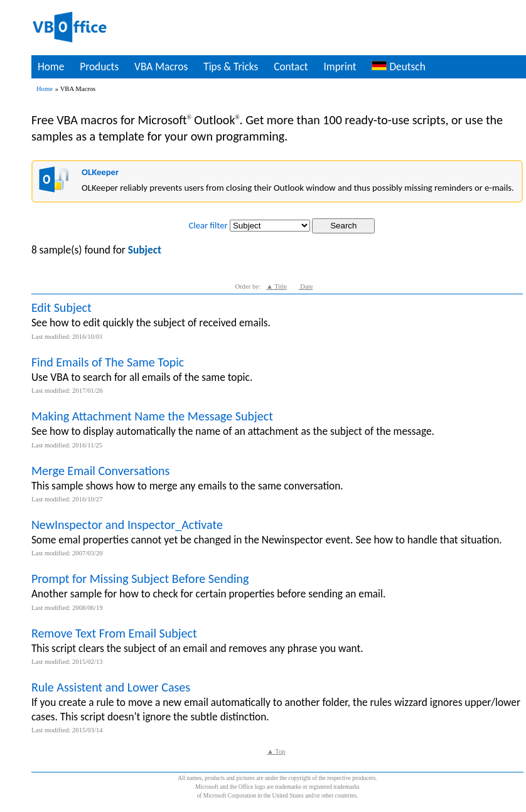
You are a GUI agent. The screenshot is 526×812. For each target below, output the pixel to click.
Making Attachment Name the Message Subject (152, 416)
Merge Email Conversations (101, 471)
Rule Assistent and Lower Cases (111, 687)
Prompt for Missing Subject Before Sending (140, 579)
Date (306, 286)
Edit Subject (62, 307)
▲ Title (276, 286)
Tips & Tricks (231, 67)
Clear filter (208, 225)
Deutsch (398, 67)
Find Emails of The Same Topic (108, 362)
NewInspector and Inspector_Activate (127, 525)
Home (51, 67)
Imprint (340, 67)
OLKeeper (100, 172)
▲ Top (276, 751)
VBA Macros (161, 67)
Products (99, 67)
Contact (291, 67)
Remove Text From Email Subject (114, 633)
